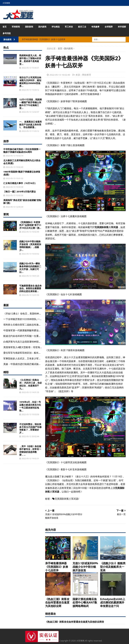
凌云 (55, 87)
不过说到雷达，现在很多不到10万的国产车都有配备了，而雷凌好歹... (30, 428)
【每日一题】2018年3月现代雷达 (20, 192)
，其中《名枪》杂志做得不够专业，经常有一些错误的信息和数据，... (30, 451)
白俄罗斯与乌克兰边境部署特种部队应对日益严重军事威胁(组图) (37, 342)
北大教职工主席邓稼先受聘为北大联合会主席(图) (22, 162)
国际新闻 (29, 27)
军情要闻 (16, 27)
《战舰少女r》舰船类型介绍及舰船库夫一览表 (113, 567)
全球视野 (109, 27)
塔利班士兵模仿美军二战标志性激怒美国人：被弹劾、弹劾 (34, 325)
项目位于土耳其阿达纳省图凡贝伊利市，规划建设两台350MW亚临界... (30, 82)
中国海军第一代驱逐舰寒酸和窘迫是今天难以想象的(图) (32, 330)
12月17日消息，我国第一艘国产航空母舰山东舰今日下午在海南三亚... (31, 104)
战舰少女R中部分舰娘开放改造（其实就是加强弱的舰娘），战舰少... (30, 246)
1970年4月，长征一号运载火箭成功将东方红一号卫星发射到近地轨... (30, 406)
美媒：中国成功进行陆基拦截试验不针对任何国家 (29, 364)
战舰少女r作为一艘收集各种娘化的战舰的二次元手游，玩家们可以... (30, 268)
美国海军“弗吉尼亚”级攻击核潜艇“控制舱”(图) (22, 202)
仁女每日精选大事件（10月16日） (20, 183)
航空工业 (82, 27)
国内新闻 (42, 27)
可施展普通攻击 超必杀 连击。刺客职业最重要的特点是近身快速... (30, 289)
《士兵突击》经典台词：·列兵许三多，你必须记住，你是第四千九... (31, 384)
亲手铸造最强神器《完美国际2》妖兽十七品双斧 (57, 567)
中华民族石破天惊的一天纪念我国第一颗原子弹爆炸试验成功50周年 (22, 151)
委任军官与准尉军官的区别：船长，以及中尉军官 (29, 353)
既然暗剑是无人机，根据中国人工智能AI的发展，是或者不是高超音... (30, 60)
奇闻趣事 (95, 27)
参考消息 (7, 33)
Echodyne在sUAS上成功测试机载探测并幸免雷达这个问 (113, 603)
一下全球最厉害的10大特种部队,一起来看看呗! (28, 319)
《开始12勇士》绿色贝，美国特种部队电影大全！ (29, 313)
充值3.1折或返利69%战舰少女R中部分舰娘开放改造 (85, 567)
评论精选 (56, 27)
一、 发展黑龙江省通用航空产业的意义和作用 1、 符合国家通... (30, 125)
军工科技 (69, 27)
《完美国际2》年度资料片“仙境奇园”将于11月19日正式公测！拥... (30, 225)
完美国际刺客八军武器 (67, 499)
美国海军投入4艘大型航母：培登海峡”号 (24, 347)
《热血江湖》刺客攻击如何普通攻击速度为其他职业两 (57, 603)
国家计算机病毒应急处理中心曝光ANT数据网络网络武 (85, 603)
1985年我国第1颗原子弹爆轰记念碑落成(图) (22, 173)
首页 (5, 27)
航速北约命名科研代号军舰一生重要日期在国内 (28, 336)
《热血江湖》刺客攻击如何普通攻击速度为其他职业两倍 (75, 622)
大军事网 (6, 3)
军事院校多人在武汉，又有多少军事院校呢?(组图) (29, 358)
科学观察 (122, 27)
